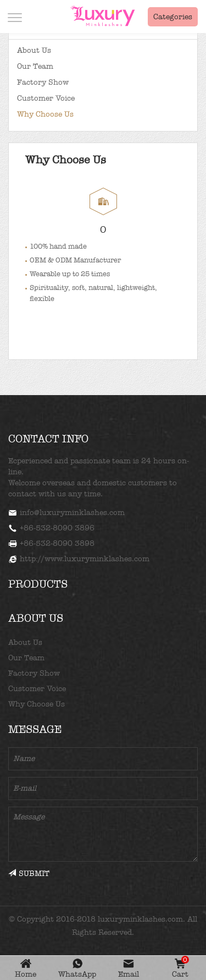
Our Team (35, 66)
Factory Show (43, 82)
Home (26, 974)
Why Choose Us (45, 114)
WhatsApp (77, 974)
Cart (180, 968)
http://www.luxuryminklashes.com (85, 559)
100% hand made (58, 246)
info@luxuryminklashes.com (72, 513)
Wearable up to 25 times (70, 274)
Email (129, 974)
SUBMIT (29, 874)
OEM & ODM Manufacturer (75, 260)
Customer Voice (46, 98)
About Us (34, 50)
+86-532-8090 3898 (57, 543)
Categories (173, 17)
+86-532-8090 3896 (57, 528)
